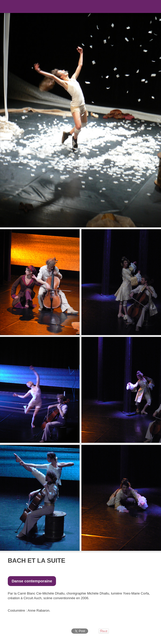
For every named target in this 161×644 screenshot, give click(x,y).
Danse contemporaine (32, 581)
